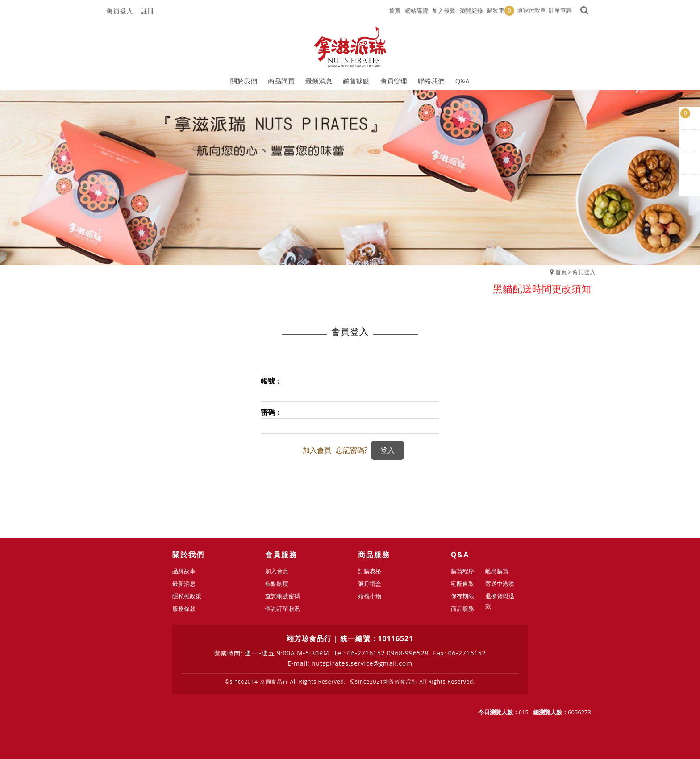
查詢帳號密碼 (286, 596)
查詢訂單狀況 (286, 609)
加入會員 (317, 450)
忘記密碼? (352, 450)
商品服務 (466, 609)
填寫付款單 (531, 10)
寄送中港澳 (500, 584)
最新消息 (187, 584)
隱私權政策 (190, 596)
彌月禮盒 (373, 584)
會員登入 (120, 11)
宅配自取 (466, 584)
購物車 (501, 11)
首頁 (561, 272)
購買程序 (466, 571)
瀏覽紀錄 (471, 11)
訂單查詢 (560, 10)
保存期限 (466, 596)
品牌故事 (187, 571)
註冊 (147, 11)
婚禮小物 (373, 596)
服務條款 (187, 609)
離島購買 (497, 571)
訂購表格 (373, 571)
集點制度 (280, 584)
